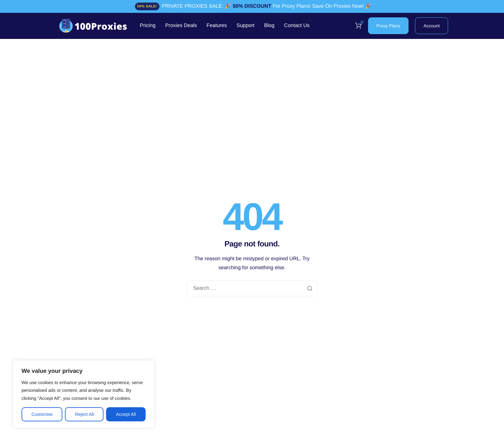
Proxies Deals (181, 26)
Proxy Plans (388, 26)
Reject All (84, 414)
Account (432, 26)
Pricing (148, 26)
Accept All (126, 414)
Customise (42, 414)
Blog (269, 26)
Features (217, 26)
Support (246, 26)
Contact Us (297, 26)
